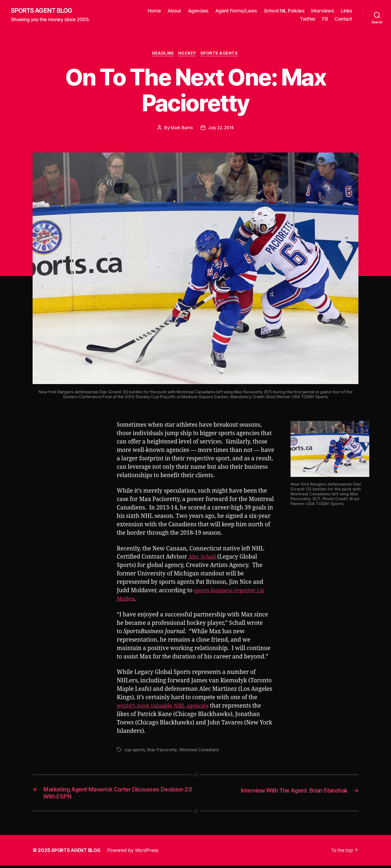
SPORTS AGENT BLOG (44, 11)
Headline (162, 54)
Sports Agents (221, 54)
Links (346, 11)
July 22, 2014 (221, 129)
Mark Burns (181, 129)
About (174, 11)
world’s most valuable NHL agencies (166, 707)
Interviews (323, 11)
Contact (343, 19)
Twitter (308, 19)
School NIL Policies (284, 11)
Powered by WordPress (135, 853)
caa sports (135, 750)
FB (325, 19)
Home (154, 11)
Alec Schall (204, 558)
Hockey (188, 54)
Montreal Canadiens (200, 750)
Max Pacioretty (163, 750)
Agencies (198, 11)
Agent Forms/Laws (236, 11)
